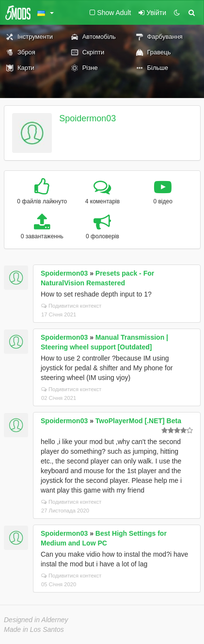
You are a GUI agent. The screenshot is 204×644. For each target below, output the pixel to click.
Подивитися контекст (71, 306)
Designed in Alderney (36, 620)
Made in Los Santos (34, 629)
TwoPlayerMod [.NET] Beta (138, 421)
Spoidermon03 (87, 118)
